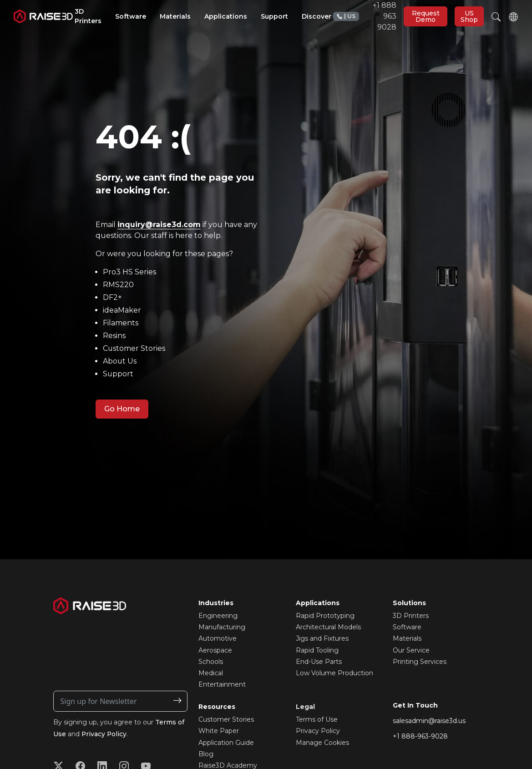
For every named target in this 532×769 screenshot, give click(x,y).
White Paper (219, 731)
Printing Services (420, 662)
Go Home (122, 409)
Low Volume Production (334, 673)
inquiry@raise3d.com (159, 225)
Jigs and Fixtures (322, 638)
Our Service (411, 650)
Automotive (218, 638)
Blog (206, 754)
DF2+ (112, 297)
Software (407, 627)
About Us (120, 361)
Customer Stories (134, 348)
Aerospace (215, 650)
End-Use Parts (319, 662)
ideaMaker (122, 310)
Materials (407, 638)
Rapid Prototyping (325, 616)
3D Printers (411, 616)
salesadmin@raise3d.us (429, 721)
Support (118, 374)
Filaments (121, 323)
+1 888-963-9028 (420, 736)
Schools (211, 662)
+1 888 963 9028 (365, 16)
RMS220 (118, 285)
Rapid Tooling (317, 650)
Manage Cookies (322, 743)
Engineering (218, 616)
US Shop (469, 16)
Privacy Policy (104, 734)
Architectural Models (328, 627)
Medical (211, 673)
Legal (305, 707)
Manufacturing (222, 627)
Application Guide (226, 743)
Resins (114, 336)
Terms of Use (317, 719)
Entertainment (222, 684)
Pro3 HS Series (129, 272)
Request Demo (426, 16)
